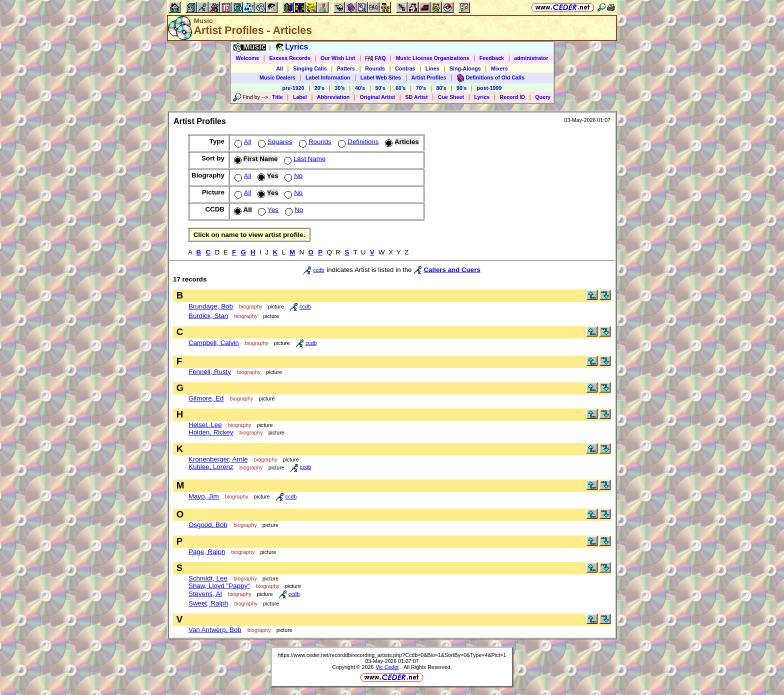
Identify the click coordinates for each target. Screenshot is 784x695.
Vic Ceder (387, 667)
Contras (405, 68)
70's (421, 88)
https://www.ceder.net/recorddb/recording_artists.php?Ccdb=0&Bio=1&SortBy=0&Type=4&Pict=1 (392, 655)
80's (441, 88)
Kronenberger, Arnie (218, 459)
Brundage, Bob (211, 306)
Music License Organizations (433, 58)
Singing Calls (310, 68)
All (279, 68)
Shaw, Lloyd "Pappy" (219, 586)
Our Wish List (338, 58)
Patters (346, 68)
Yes (267, 210)
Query (543, 97)
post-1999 (489, 88)
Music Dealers (277, 77)
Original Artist (377, 97)
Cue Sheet (451, 97)
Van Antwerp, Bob (215, 630)
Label (300, 97)
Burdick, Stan (208, 316)
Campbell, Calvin (214, 343)
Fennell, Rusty (210, 372)
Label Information (328, 77)
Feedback (492, 58)
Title (277, 97)
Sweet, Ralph (208, 603)
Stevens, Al (205, 594)
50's (380, 88)
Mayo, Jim (204, 496)
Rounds (375, 68)
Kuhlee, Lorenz (211, 467)
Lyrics (482, 97)
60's (400, 88)
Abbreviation (333, 97)
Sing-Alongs (465, 68)
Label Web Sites (381, 77)
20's (319, 88)
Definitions (357, 142)
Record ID (512, 97)
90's (461, 88)
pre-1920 (293, 88)
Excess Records (289, 58)
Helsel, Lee (205, 425)
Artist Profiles (429, 77)
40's (360, 88)
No (292, 176)
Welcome (248, 58)
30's (339, 88)
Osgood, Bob (208, 525)
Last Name (304, 159)
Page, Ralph (207, 552)
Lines (432, 68)
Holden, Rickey (211, 432)
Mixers (499, 68)
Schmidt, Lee (208, 578)
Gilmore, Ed (206, 398)
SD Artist (416, 97)
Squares (274, 142)
